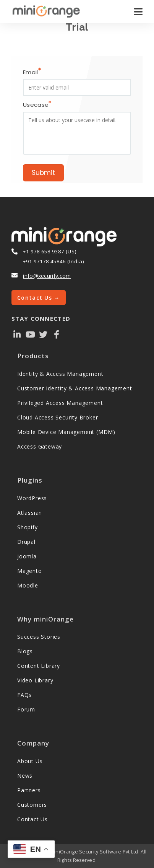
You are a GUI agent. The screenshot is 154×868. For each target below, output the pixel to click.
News (25, 776)
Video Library (35, 680)
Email (32, 72)
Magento (30, 571)
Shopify (28, 527)
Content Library (39, 666)
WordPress (32, 498)
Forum (26, 709)
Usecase (37, 105)
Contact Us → (39, 298)
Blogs (25, 651)
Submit (43, 173)
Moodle (28, 585)
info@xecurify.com (47, 276)
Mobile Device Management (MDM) (66, 432)
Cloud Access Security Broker (58, 417)
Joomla (27, 556)
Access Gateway (40, 446)
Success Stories (39, 637)
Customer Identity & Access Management (75, 388)
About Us (30, 761)
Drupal (26, 542)
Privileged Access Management (60, 403)
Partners (29, 790)
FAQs (24, 695)
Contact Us (32, 819)
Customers (32, 805)
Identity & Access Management (60, 374)
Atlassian (30, 513)
